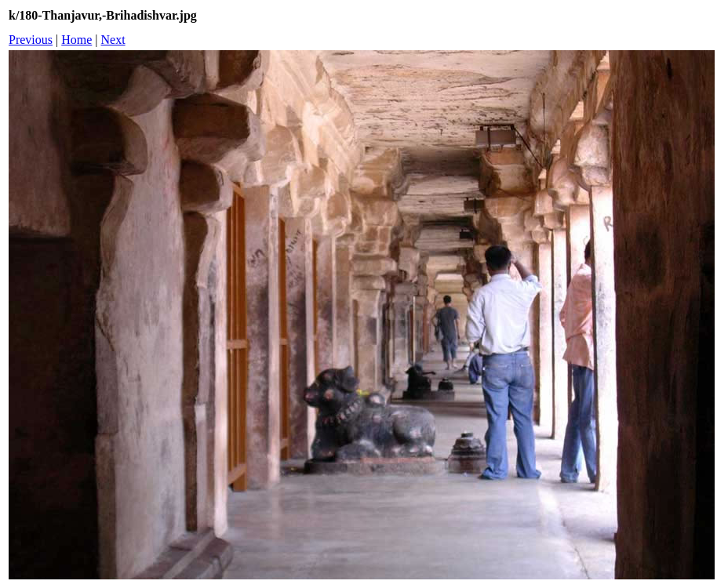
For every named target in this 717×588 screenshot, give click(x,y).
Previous (31, 40)
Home (76, 40)
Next (113, 40)
